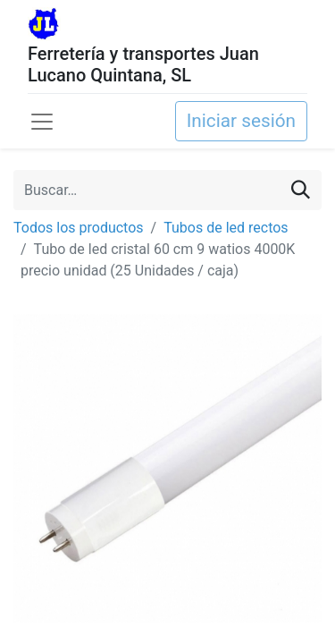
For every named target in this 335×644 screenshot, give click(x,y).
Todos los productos (79, 228)
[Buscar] (301, 190)
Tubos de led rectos (226, 228)
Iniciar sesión (241, 121)
